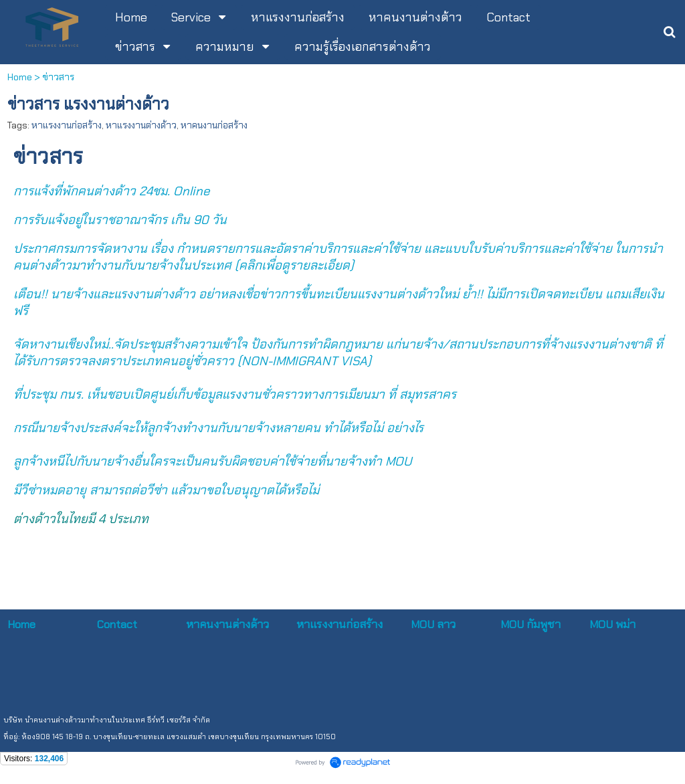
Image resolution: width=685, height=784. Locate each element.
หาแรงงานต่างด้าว (141, 125)
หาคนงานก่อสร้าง (214, 125)
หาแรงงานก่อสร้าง (67, 125)
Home (20, 77)
